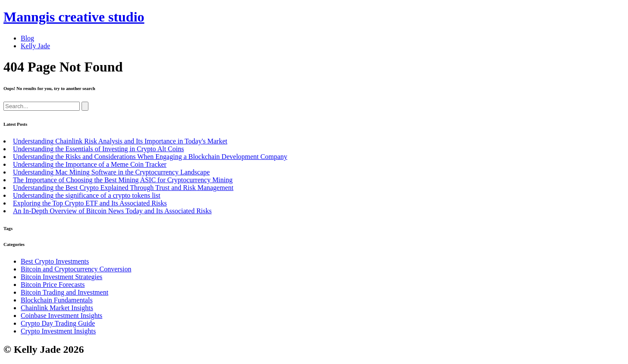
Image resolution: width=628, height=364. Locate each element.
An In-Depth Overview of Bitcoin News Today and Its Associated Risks (112, 211)
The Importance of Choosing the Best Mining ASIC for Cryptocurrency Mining (123, 180)
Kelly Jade (35, 46)
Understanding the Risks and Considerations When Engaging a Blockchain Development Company (150, 157)
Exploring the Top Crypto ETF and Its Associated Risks (90, 203)
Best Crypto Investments (55, 261)
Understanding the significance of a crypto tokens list (87, 195)
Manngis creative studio (74, 17)
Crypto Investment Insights (58, 331)
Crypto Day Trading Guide (58, 323)
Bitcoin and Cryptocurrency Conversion (76, 269)
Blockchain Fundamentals (57, 300)
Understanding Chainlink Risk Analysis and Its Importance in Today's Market (120, 141)
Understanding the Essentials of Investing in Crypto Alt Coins (98, 149)
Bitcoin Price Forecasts (53, 285)
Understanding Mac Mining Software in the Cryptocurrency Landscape (111, 172)
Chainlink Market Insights (57, 308)
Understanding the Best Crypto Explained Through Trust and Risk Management (123, 188)
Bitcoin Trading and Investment (64, 292)
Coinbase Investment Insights (61, 316)
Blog (27, 38)
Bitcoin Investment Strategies (61, 277)
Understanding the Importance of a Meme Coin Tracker (90, 164)
